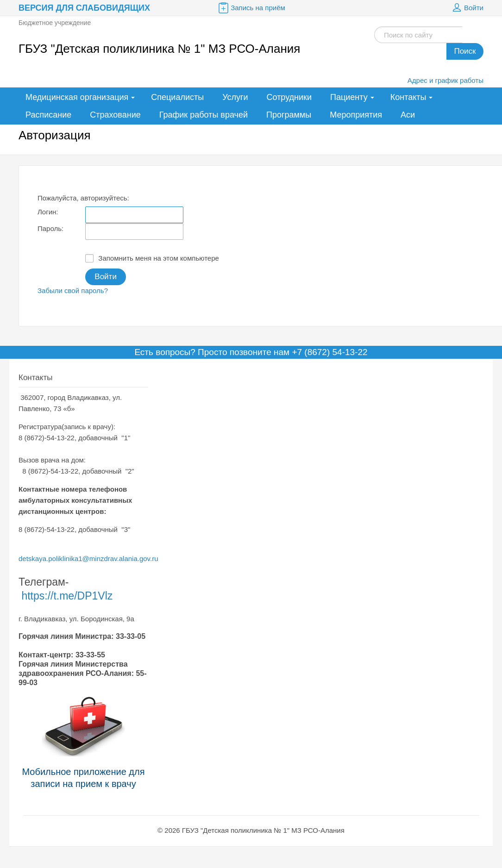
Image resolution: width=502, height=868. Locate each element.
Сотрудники (289, 97)
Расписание (48, 115)
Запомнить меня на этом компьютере (152, 258)
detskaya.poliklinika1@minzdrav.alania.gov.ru (88, 559)
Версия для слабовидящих (84, 8)
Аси (408, 115)
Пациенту (349, 97)
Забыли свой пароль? (73, 290)
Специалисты (177, 97)
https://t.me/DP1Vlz (67, 596)
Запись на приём (251, 8)
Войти (467, 8)
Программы (289, 115)
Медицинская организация (77, 97)
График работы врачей (204, 115)
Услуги (235, 97)
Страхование (115, 115)
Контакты (408, 97)
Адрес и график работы (446, 80)
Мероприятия (356, 115)
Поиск (465, 51)
